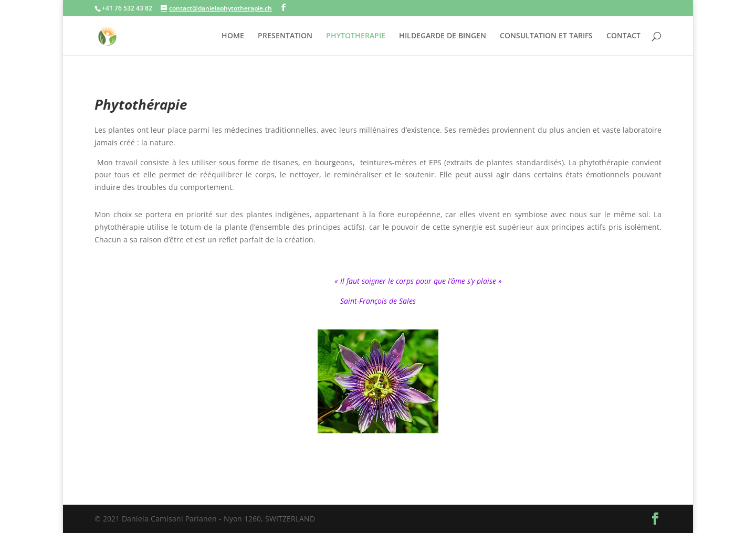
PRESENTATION (285, 36)
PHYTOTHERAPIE (356, 36)
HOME (233, 36)
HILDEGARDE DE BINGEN (443, 36)
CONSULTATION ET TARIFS (546, 36)
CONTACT (623, 36)
